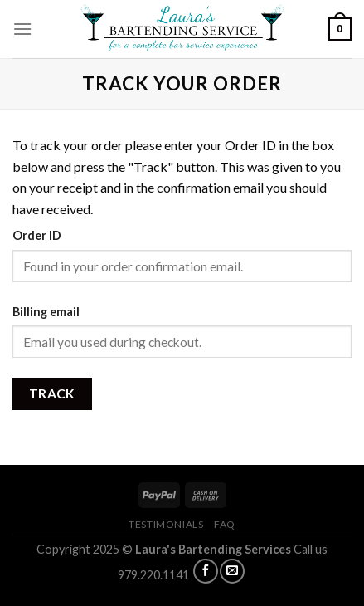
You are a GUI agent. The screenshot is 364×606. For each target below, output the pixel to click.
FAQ (225, 524)
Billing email (46, 312)
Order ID (37, 235)
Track (52, 393)
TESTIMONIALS (166, 524)
